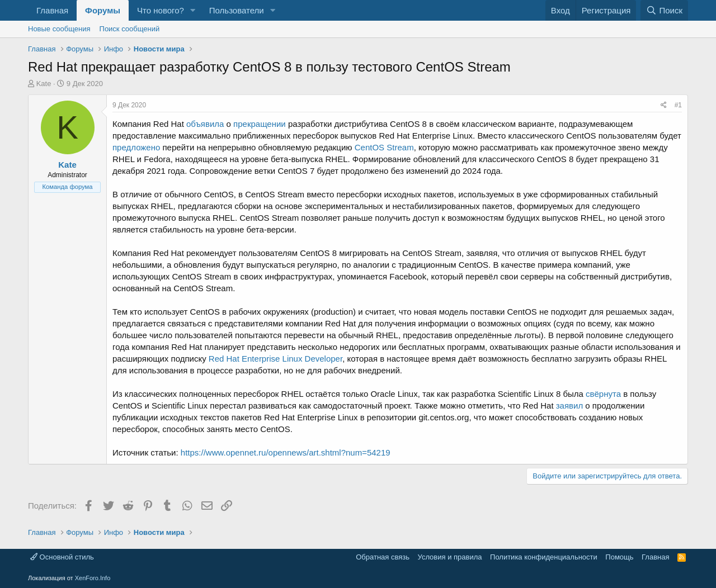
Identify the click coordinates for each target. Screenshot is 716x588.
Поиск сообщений (130, 29)
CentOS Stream (384, 147)
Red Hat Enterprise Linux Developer (275, 359)
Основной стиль (62, 557)
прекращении (260, 124)
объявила (205, 124)
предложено (136, 147)
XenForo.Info (93, 578)
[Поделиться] (664, 105)
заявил (569, 406)
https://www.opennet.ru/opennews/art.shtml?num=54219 (286, 452)
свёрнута (603, 394)
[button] (193, 10)
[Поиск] (664, 10)
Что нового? (161, 10)
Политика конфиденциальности (544, 557)
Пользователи (237, 10)
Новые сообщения (59, 29)
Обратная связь (383, 557)
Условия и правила (450, 557)
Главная (52, 10)
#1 (678, 105)
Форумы (103, 10)
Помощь (619, 557)
